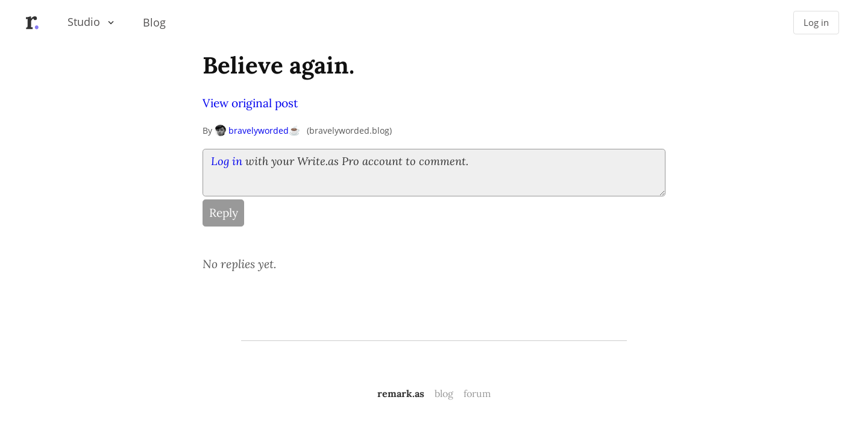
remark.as (401, 393)
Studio (84, 22)
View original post (250, 103)
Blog (154, 22)
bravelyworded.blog (349, 130)
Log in (816, 23)
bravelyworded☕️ (257, 130)
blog (444, 393)
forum (477, 393)
